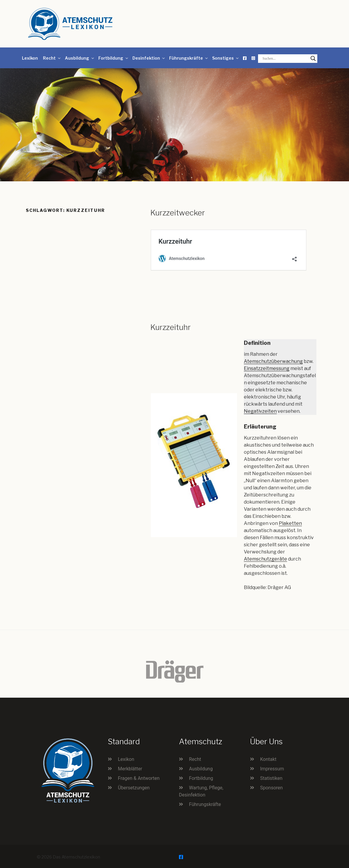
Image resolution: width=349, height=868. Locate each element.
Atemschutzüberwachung (273, 361)
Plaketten (290, 523)
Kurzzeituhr (171, 327)
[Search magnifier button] (313, 58)
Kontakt (268, 759)
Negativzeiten (260, 411)
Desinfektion (149, 58)
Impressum (272, 769)
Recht (52, 58)
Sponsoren (271, 788)
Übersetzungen (134, 788)
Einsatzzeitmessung (267, 368)
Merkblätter (130, 769)
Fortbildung (114, 58)
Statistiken (271, 778)
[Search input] (285, 58)
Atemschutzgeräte (265, 559)
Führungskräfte (189, 58)
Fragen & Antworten (139, 778)
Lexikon (30, 58)
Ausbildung (80, 58)
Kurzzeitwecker (178, 213)
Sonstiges (226, 58)
